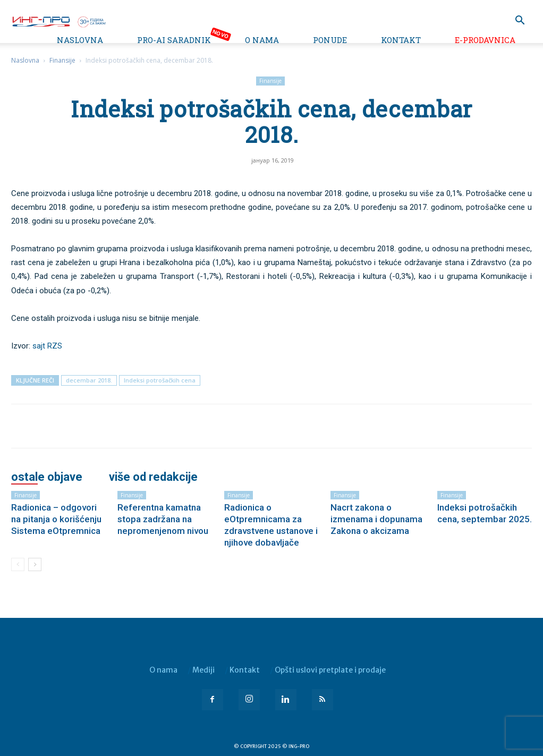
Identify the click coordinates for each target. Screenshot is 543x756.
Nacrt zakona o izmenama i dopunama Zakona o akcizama (376, 519)
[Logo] (58, 21)
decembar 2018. (89, 380)
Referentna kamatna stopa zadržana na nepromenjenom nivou (163, 519)
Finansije (62, 60)
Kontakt (401, 40)
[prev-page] (18, 564)
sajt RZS (47, 346)
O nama (262, 40)
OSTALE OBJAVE (47, 477)
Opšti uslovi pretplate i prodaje (330, 670)
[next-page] (35, 564)
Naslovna (80, 40)
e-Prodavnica (485, 40)
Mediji (203, 670)
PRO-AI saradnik (174, 40)
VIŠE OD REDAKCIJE (153, 477)
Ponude (330, 40)
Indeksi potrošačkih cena (160, 380)
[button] (520, 22)
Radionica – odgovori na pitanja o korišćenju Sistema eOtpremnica (56, 519)
